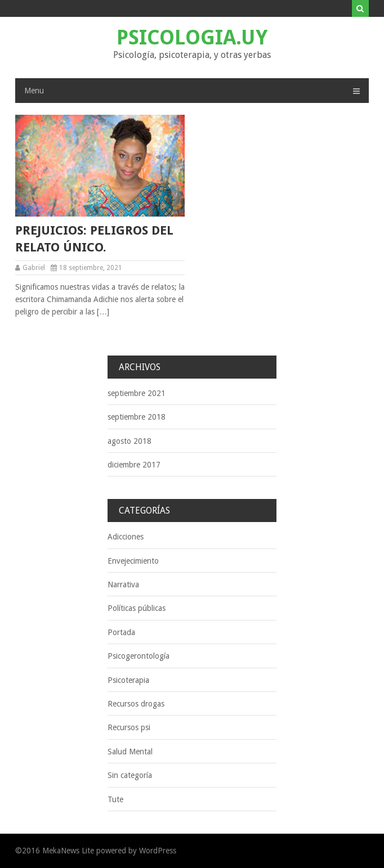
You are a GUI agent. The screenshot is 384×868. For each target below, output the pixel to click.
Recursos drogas (136, 704)
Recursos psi (129, 727)
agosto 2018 (130, 441)
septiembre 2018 (137, 417)
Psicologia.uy (192, 37)
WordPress (158, 851)
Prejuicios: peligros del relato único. (94, 239)
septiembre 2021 (137, 393)
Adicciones (126, 537)
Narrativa (123, 584)
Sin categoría (130, 775)
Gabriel (34, 268)
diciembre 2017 (134, 465)
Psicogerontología (139, 656)
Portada (121, 632)
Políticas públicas (137, 608)
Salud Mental (130, 752)
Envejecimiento (133, 561)
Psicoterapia (128, 680)
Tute (115, 799)
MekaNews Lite (68, 851)
